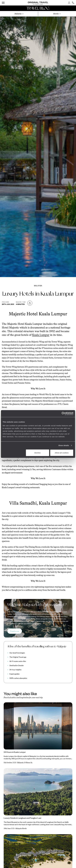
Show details (64, 445)
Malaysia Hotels (21, 829)
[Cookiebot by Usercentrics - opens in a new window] (63, 414)
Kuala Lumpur (41, 335)
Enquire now (15, 631)
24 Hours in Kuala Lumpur (15, 752)
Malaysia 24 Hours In (25, 763)
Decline (37, 453)
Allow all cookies (62, 453)
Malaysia (38, 286)
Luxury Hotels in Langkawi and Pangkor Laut (22, 818)
